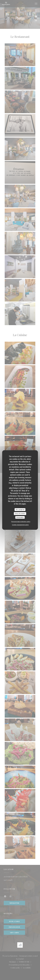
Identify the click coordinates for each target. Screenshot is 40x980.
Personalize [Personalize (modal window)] (20, 517)
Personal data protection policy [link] (21, 522)
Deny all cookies (20, 513)
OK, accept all (20, 510)
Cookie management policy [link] (20, 525)
